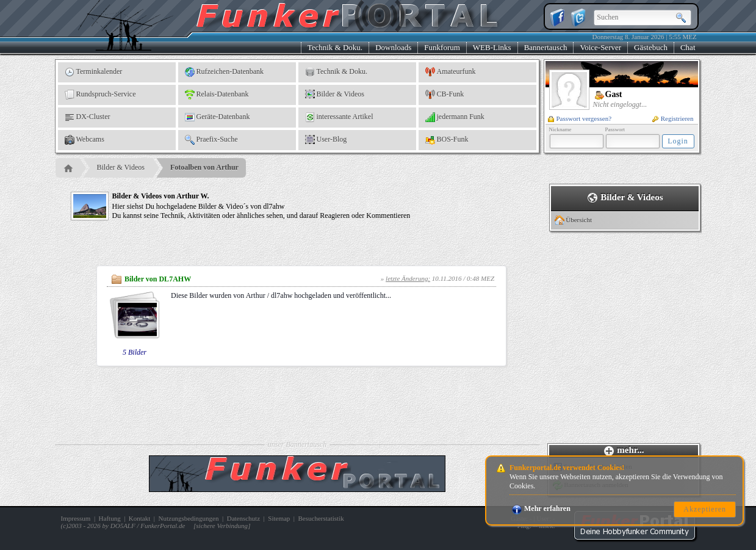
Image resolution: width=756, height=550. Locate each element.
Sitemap (279, 518)
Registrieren (673, 118)
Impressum (76, 518)
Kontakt (139, 518)
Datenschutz (243, 518)
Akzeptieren (705, 509)
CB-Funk (445, 95)
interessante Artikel (339, 117)
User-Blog (326, 140)
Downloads (393, 47)
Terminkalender (94, 72)
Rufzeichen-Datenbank (225, 72)
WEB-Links (492, 47)
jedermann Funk (455, 117)
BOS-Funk (447, 140)
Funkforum (442, 47)
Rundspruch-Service (100, 95)
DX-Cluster (88, 117)
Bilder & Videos (335, 95)
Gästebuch (651, 47)
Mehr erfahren (541, 508)
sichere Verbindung (222, 526)
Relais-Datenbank (217, 95)
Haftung (110, 518)
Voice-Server (600, 47)
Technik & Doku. (335, 47)
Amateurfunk (451, 72)
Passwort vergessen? (580, 118)
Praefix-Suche (211, 140)
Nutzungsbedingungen (189, 518)
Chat (688, 47)
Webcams (85, 140)
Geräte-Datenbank (218, 117)
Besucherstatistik (321, 518)
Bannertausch (546, 47)
